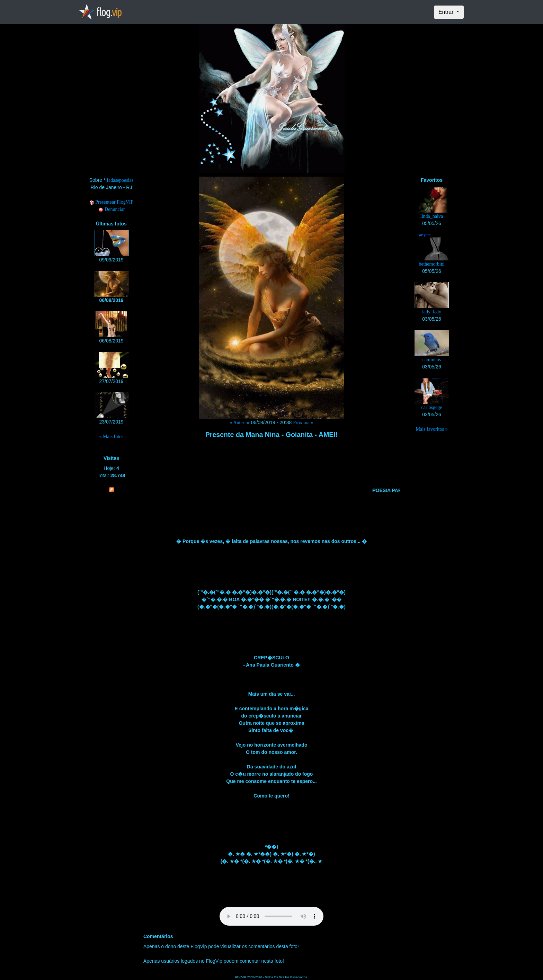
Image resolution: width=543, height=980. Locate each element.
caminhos (432, 360)
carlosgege (432, 407)
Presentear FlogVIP (112, 202)
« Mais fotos (112, 436)
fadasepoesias (120, 180)
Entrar (447, 12)
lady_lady (432, 312)
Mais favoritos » (432, 429)
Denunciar (112, 209)
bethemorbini (432, 264)
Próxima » (303, 423)
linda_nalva (432, 216)
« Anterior (240, 423)
